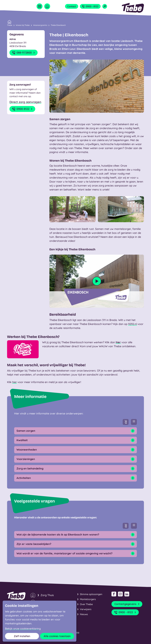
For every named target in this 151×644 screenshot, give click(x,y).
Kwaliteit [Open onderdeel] (75, 440)
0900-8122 (23, 109)
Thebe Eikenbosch (58, 25)
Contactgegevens (127, 604)
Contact (72, 6)
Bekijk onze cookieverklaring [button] (23, 629)
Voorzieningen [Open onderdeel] (75, 459)
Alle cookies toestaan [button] (57, 636)
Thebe (10, 25)
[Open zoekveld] (105, 6)
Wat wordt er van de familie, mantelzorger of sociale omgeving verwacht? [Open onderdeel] (75, 553)
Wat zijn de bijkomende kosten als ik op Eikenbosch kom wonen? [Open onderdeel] (75, 535)
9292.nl (132, 324)
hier (118, 342)
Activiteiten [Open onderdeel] (75, 478)
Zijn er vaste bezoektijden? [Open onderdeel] (75, 544)
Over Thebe (86, 604)
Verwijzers (86, 609)
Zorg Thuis (47, 595)
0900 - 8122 (90, 6)
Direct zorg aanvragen (25, 102)
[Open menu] (40, 6)
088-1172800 (24, 53)
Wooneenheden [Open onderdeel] (75, 450)
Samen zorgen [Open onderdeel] (75, 431)
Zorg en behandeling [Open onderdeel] (75, 469)
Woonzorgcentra (40, 25)
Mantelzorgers (88, 599)
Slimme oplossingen (91, 594)
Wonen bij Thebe (23, 25)
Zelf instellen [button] (22, 636)
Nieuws (84, 614)
